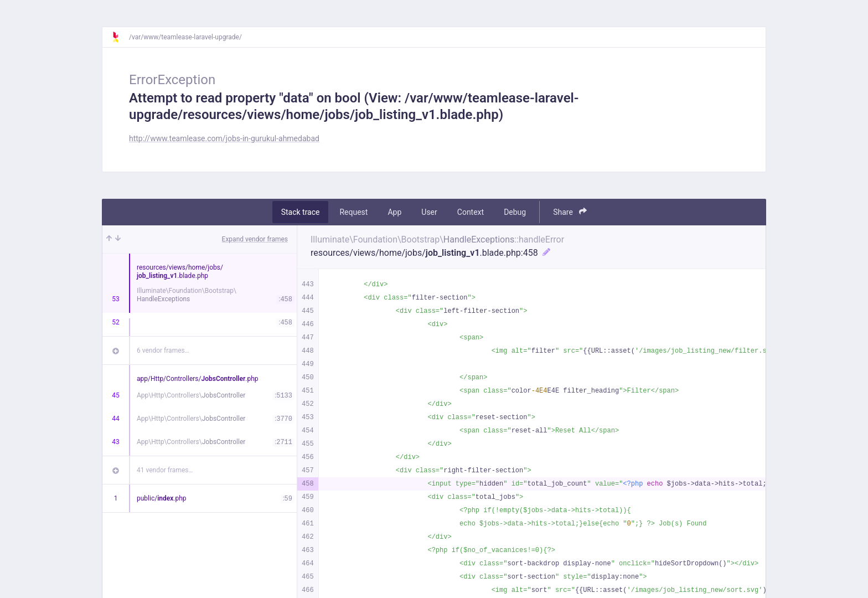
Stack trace (301, 212)
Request (353, 212)
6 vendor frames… (163, 350)
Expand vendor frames (255, 239)
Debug (515, 212)
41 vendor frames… (165, 470)
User (429, 212)
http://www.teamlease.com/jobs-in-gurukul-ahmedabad (224, 138)
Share (570, 212)
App (394, 212)
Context (471, 212)
